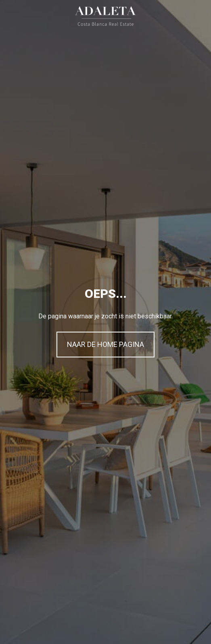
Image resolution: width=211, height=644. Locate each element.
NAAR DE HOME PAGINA (105, 344)
